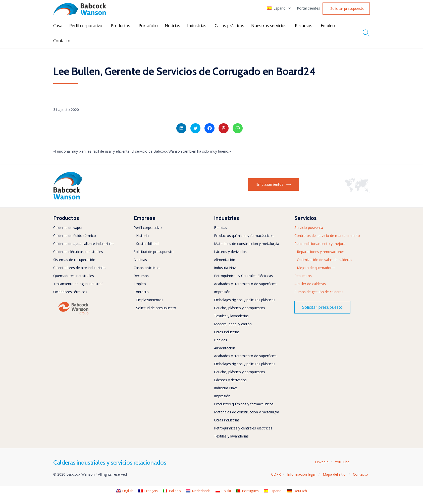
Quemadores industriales (74, 276)
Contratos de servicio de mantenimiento (327, 236)
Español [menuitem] (276, 491)
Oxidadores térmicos (70, 292)
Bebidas (221, 228)
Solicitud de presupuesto (154, 252)
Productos (120, 26)
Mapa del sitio (335, 474)
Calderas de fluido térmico (75, 236)
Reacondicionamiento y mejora (320, 244)
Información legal (302, 474)
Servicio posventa (309, 228)
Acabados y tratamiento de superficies (245, 284)
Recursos (304, 26)
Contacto (62, 41)
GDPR (276, 474)
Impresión (222, 292)
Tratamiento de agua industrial (78, 284)
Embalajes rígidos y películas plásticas (245, 300)
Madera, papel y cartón (233, 324)
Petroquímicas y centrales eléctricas (243, 428)
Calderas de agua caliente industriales (84, 244)
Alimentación (225, 260)
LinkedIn (322, 462)
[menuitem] (125, 491)
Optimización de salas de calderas (325, 260)
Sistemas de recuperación (74, 260)
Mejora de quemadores (316, 268)
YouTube (342, 462)
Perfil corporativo (86, 26)
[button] (346, 9)
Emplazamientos (150, 300)
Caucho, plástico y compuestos (240, 308)
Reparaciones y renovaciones (321, 252)
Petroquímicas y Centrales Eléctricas (243, 276)
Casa (58, 26)
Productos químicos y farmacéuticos (244, 236)
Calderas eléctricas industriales (78, 252)
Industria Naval (226, 268)
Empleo (328, 26)
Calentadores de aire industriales (80, 268)
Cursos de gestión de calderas (319, 292)
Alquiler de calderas (310, 284)
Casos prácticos (229, 26)
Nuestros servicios (269, 26)
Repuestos (303, 276)
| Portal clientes (307, 8)
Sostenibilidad (147, 244)
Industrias (197, 26)
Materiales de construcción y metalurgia (247, 244)
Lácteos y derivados (230, 252)
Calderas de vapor (68, 228)
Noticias (172, 26)
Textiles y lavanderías (231, 316)
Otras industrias (227, 332)
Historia (142, 236)
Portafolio (148, 26)
